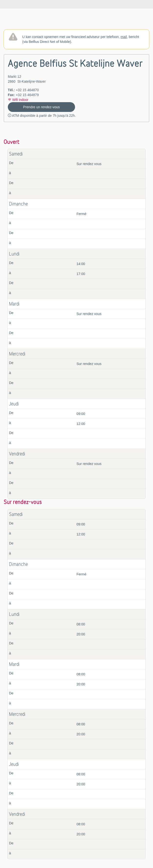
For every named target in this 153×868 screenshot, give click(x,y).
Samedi (16, 154)
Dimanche (18, 204)
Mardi (14, 304)
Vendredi (17, 454)
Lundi (14, 254)
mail (124, 37)
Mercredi (17, 354)
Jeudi (14, 404)
